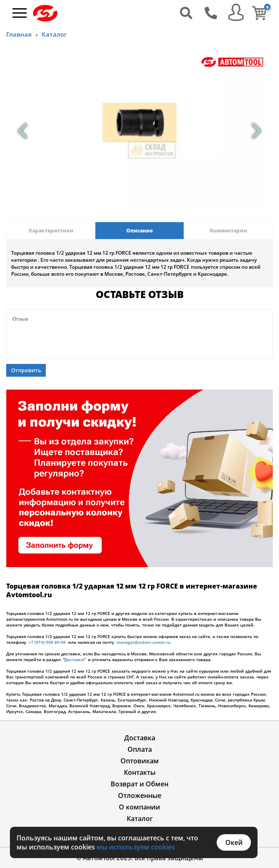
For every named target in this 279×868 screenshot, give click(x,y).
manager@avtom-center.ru (143, 642)
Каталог (54, 34)
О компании (139, 807)
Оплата (140, 749)
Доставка (74, 659)
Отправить (26, 370)
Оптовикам (140, 761)
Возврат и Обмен (139, 784)
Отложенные (140, 795)
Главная (19, 34)
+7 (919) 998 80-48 (47, 642)
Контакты (140, 772)
